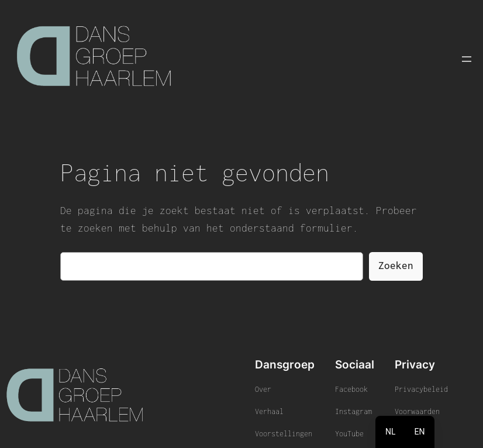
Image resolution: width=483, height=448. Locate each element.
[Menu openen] (467, 59)
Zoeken (396, 266)
